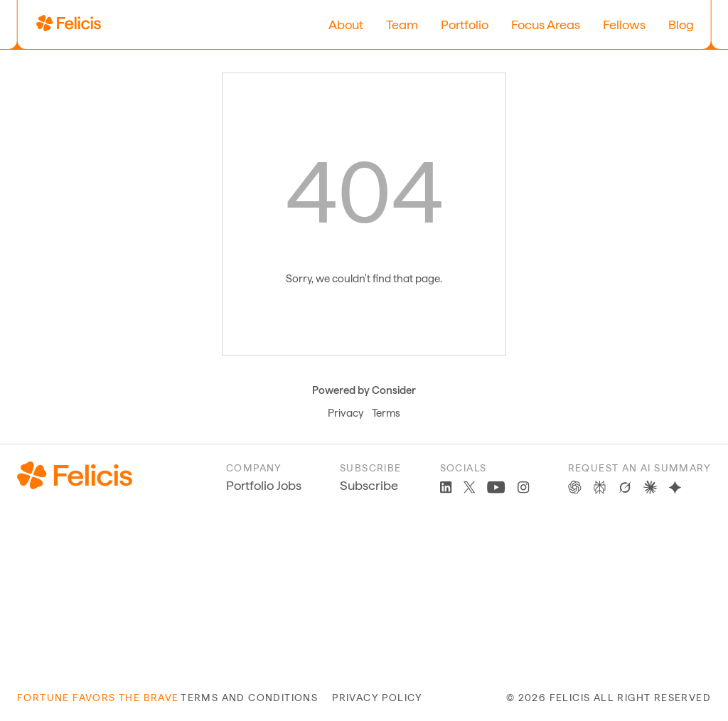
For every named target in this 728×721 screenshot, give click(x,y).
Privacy (346, 413)
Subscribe (369, 485)
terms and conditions (249, 698)
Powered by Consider (364, 390)
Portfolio (465, 25)
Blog (681, 25)
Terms (386, 413)
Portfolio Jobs (264, 485)
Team (402, 25)
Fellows (624, 25)
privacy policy (378, 698)
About (346, 25)
